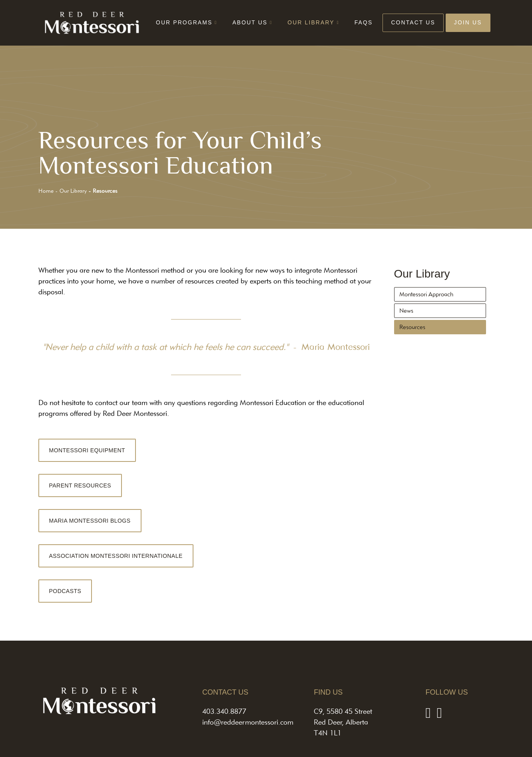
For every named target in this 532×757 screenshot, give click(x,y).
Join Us (468, 22)
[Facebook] (428, 712)
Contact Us (413, 22)
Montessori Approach (426, 294)
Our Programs (184, 22)
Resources (412, 327)
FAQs (364, 22)
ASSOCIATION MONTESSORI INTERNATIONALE (116, 556)
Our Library (311, 22)
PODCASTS (65, 591)
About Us (250, 22)
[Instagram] (439, 712)
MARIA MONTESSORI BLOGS (90, 521)
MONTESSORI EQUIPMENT (87, 450)
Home (46, 191)
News (406, 311)
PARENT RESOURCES (80, 485)
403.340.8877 (224, 711)
